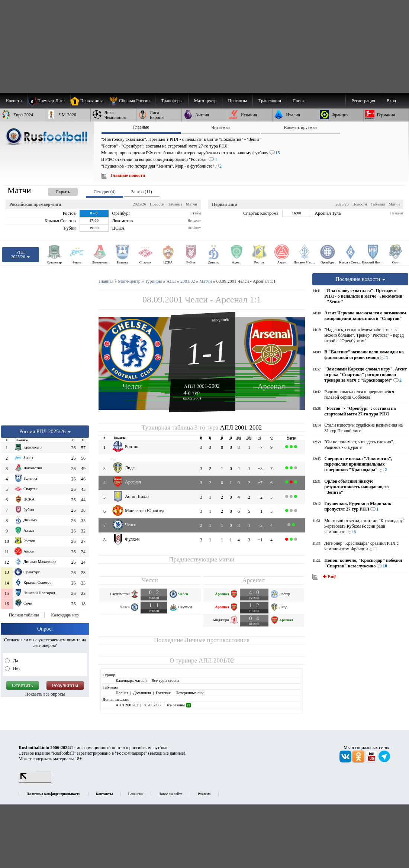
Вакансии (136, 794)
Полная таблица (24, 615)
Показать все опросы (45, 694)
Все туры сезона (165, 680)
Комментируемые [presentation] (301, 127)
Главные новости (128, 175)
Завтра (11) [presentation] (142, 192)
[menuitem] (132, 101)
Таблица (175, 204)
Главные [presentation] (141, 127)
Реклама (204, 794)
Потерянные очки (191, 693)
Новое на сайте (170, 794)
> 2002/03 (152, 705)
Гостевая (163, 693)
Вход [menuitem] (391, 101)
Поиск (299, 101)
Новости (157, 204)
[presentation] (55, 190)
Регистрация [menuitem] (363, 101)
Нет (16, 668)
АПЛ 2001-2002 (202, 386)
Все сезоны (178, 705)
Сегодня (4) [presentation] (105, 192)
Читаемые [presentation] (221, 127)
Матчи (191, 204)
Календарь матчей (131, 680)
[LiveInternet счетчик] (35, 781)
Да (15, 661)
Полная (122, 693)
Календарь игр (65, 615)
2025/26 (139, 204)
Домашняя (142, 693)
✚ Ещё (329, 577)
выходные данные (167, 753)
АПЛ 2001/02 (216, 660)
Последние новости (360, 279)
